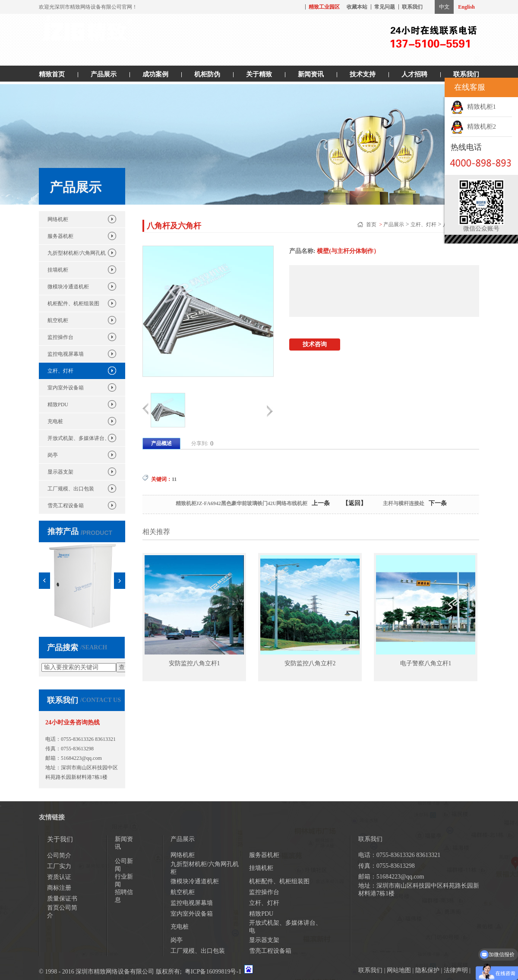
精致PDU (58, 405)
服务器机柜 (60, 236)
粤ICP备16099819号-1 (213, 972)
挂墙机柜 (58, 270)
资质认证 (59, 877)
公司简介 (59, 855)
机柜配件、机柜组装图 (73, 303)
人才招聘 (414, 74)
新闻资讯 (311, 74)
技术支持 (363, 74)
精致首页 (52, 74)
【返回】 (354, 503)
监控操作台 (60, 337)
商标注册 (59, 888)
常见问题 (385, 7)
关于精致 (259, 74)
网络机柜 (58, 219)
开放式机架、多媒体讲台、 (79, 438)
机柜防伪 (207, 74)
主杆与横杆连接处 (404, 503)
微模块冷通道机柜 (68, 287)
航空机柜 (58, 320)
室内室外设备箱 (66, 388)
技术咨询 (315, 344)
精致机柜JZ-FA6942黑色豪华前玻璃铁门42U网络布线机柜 (242, 503)
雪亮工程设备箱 (66, 506)
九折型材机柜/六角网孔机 (77, 253)
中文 (444, 7)
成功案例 (155, 74)
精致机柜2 (473, 126)
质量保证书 (62, 899)
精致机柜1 (473, 107)
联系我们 (412, 7)
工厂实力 (59, 866)
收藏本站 (357, 7)
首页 (372, 224)
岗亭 (53, 455)
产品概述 (161, 443)
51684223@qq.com (81, 758)
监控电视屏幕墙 (66, 354)
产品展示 (104, 74)
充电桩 (55, 421)
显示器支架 (60, 472)
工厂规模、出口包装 (71, 489)
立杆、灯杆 (60, 371)
